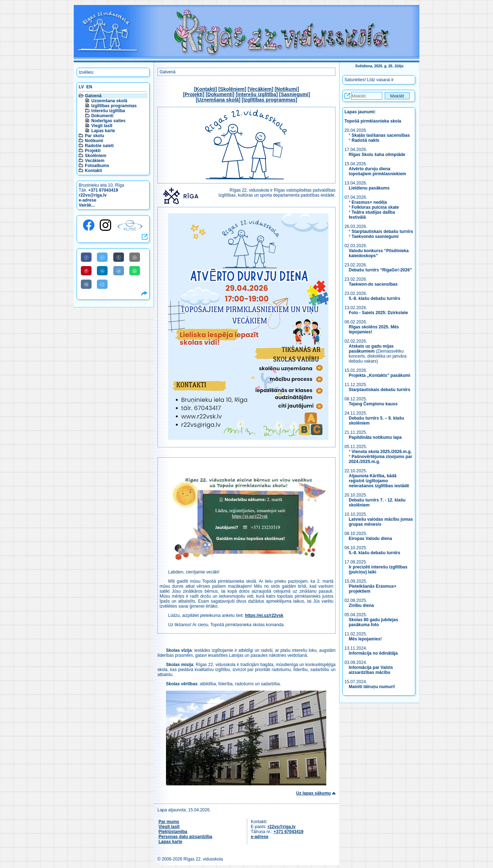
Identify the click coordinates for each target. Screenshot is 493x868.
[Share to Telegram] (102, 284)
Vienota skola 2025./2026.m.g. (382, 452)
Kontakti (93, 171)
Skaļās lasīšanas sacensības (381, 135)
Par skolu (94, 136)
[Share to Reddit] (119, 271)
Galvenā (93, 96)
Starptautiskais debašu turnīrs (382, 232)
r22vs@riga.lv (93, 195)
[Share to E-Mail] (135, 257)
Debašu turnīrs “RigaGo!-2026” (380, 270)
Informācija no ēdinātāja (373, 653)
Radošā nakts (365, 140)
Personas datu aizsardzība (185, 837)
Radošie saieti (99, 146)
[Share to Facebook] (86, 257)
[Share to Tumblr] (119, 257)
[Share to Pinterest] (86, 271)
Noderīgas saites (108, 121)
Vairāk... (87, 205)
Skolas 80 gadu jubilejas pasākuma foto (373, 622)
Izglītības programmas (114, 106)
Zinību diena (361, 605)
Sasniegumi (294, 95)
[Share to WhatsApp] (135, 271)
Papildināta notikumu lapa (375, 437)
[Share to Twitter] (102, 257)
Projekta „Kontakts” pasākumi (380, 375)
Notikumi (94, 141)
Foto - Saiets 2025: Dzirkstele (378, 313)
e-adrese (87, 200)
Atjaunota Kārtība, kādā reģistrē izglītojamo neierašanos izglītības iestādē (379, 481)
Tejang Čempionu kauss (373, 404)
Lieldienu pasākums (369, 188)
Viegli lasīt (102, 126)
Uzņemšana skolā (109, 101)
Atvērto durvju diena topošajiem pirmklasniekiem (377, 171)
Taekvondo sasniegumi (376, 237)
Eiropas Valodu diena (370, 539)
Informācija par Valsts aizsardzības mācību (371, 670)
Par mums (169, 822)
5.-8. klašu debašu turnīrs (375, 298)
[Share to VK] (86, 284)
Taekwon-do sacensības (373, 284)
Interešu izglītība (108, 111)
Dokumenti (102, 116)
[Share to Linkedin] (102, 271)
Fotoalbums (97, 166)
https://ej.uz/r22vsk (264, 615)
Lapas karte (103, 131)
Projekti (93, 151)
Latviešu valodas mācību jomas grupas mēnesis (381, 522)
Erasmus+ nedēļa (369, 202)
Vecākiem (95, 161)
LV (81, 87)
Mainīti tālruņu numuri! (372, 687)
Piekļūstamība (173, 832)
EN (89, 87)
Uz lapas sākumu (313, 793)
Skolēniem (95, 156)
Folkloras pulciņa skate (375, 207)
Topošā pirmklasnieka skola (373, 121)
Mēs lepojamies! (365, 639)
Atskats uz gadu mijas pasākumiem (371, 349)
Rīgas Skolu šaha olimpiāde (377, 155)
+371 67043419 (103, 190)
